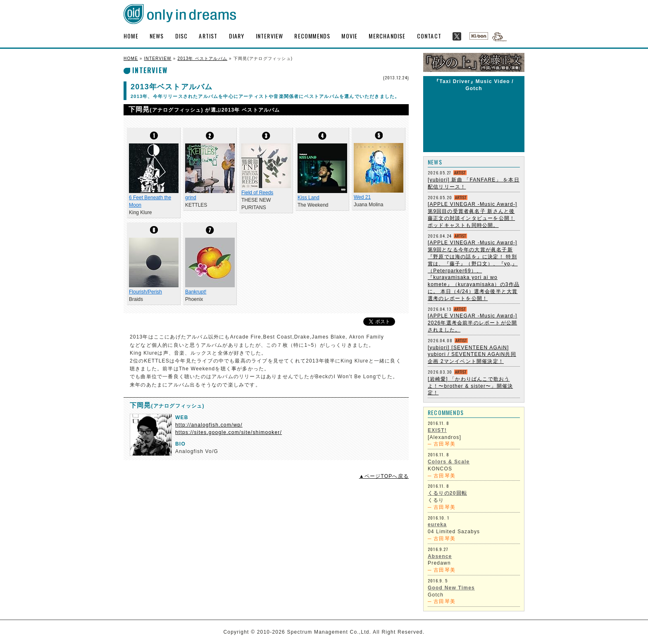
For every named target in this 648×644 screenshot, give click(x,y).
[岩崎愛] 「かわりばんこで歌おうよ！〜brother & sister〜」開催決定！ (470, 386)
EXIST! (437, 430)
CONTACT (429, 36)
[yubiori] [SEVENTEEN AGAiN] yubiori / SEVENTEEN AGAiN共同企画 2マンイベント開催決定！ (472, 355)
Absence (440, 556)
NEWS (157, 36)
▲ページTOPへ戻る (384, 476)
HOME (131, 36)
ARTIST (208, 36)
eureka (437, 525)
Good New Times (451, 588)
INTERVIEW (270, 36)
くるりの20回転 (447, 493)
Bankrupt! (196, 292)
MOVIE (349, 36)
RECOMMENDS (312, 36)
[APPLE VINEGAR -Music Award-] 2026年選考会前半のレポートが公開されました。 (473, 323)
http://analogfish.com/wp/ (209, 425)
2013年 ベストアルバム (202, 58)
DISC (182, 36)
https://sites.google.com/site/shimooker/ (229, 432)
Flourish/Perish (145, 292)
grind (191, 198)
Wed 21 (362, 197)
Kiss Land (309, 198)
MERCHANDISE (387, 36)
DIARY (237, 36)
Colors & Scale (449, 462)
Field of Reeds (257, 193)
